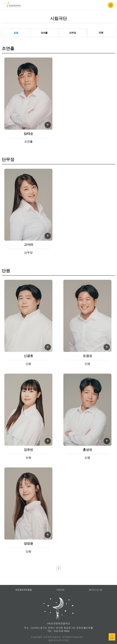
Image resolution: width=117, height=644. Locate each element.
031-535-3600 (62, 631)
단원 (101, 33)
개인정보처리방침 (23, 590)
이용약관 (60, 590)
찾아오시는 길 (95, 590)
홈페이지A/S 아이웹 (58, 640)
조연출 (44, 33)
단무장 (73, 33)
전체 (16, 33)
